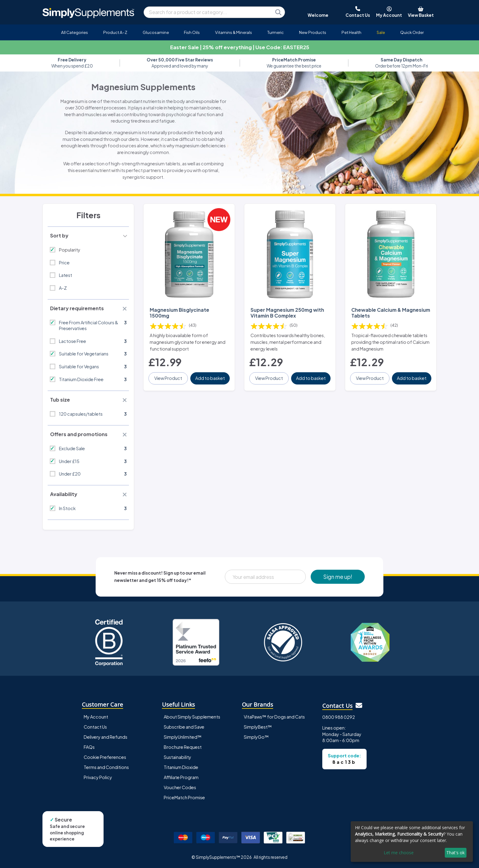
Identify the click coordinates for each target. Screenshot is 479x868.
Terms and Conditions (106, 767)
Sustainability (177, 757)
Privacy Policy (98, 777)
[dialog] (412, 842)
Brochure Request (183, 747)
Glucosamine (156, 32)
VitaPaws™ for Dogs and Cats (274, 717)
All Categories (75, 32)
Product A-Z (115, 32)
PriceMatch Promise (184, 797)
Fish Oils (192, 32)
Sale (381, 32)
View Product (168, 378)
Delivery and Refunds (106, 737)
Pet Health (351, 32)
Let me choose (399, 853)
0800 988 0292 (339, 717)
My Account (96, 717)
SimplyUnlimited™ (183, 737)
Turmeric (276, 32)
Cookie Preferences (105, 757)
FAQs (89, 747)
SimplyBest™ (258, 727)
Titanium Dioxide (181, 767)
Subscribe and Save (184, 727)
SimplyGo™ (256, 737)
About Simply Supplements (192, 717)
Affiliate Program (181, 777)
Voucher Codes (180, 787)
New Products (313, 32)
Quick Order (412, 32)
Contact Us (95, 727)
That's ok (455, 853)
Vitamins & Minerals (234, 32)
